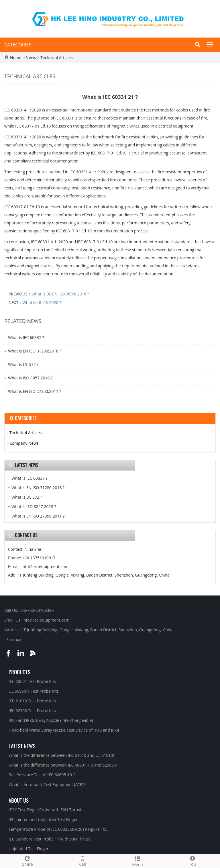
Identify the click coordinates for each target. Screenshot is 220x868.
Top (192, 860)
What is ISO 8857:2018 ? (30, 378)
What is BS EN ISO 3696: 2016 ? (60, 294)
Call (82, 860)
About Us (19, 800)
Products (19, 672)
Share (27, 860)
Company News (24, 443)
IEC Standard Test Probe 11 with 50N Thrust (49, 839)
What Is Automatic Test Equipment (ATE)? (47, 784)
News (32, 57)
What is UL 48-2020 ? (42, 302)
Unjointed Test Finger (29, 849)
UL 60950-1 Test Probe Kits (34, 691)
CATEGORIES (18, 45)
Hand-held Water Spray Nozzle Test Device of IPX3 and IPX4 (64, 730)
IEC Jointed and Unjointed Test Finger (43, 819)
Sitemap (14, 639)
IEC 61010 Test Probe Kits (32, 701)
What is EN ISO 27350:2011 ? (35, 391)
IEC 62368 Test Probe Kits (32, 711)
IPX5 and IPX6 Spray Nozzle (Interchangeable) (51, 720)
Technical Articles (56, 57)
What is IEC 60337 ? (26, 337)
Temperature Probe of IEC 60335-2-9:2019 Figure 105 (58, 829)
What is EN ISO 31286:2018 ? (35, 351)
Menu (137, 861)
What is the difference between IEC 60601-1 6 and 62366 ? (63, 765)
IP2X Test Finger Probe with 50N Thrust (45, 810)
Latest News (22, 746)
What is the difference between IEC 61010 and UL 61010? (62, 755)
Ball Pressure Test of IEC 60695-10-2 (42, 775)
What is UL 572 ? (23, 364)
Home (16, 57)
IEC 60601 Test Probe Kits (32, 681)
